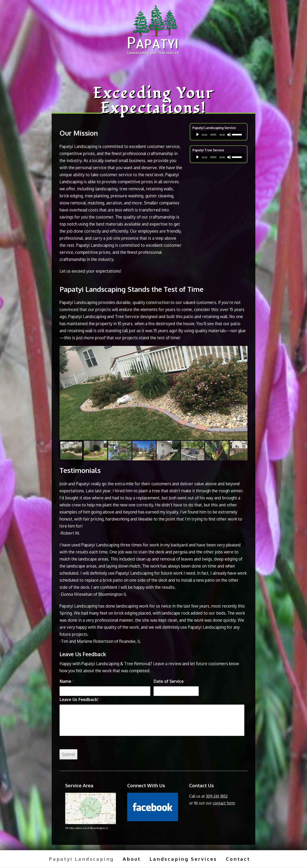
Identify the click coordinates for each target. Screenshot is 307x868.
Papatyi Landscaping (81, 859)
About (132, 859)
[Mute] (229, 135)
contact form (224, 803)
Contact (238, 859)
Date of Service (170, 681)
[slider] (213, 135)
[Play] (198, 135)
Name (67, 681)
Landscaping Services (183, 859)
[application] (219, 135)
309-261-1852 (217, 796)
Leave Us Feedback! (80, 699)
